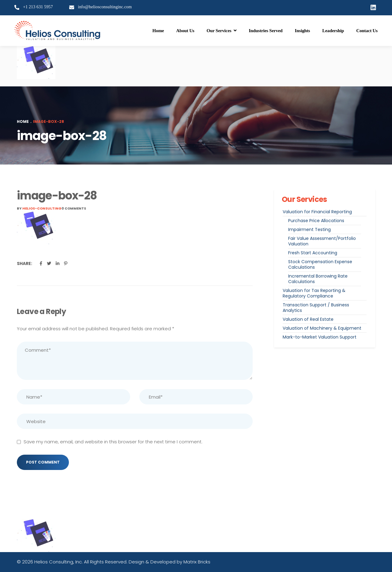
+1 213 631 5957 (38, 7)
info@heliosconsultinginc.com (105, 7)
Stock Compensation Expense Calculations (320, 264)
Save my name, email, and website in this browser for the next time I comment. (113, 442)
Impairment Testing (309, 229)
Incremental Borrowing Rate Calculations (318, 279)
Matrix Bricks (197, 562)
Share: (24, 263)
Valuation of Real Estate (308, 319)
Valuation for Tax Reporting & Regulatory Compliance (314, 293)
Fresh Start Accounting (313, 253)
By (39, 208)
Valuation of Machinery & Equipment (322, 328)
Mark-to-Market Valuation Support (320, 337)
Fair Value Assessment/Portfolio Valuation (322, 241)
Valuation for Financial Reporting (317, 212)
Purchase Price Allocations (316, 221)
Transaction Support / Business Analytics (316, 308)
